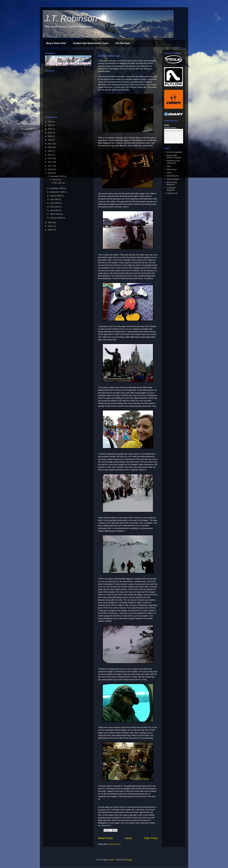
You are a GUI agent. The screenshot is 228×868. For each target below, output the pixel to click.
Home (128, 838)
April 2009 (55, 210)
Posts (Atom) (115, 844)
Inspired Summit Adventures (173, 162)
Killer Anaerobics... (171, 126)
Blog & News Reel (56, 43)
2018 (50, 140)
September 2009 (57, 192)
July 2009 (54, 199)
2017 (50, 144)
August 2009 (56, 196)
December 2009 (57, 176)
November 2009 (57, 188)
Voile (169, 166)
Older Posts (151, 838)
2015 (50, 151)
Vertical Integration (174, 152)
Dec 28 (56, 180)
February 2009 (57, 218)
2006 (50, 230)
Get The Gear (123, 43)
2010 (50, 169)
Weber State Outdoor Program (174, 156)
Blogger (129, 860)
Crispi (169, 173)
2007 (50, 226)
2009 (50, 173)
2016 (50, 147)
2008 (50, 222)
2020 (50, 133)
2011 (50, 166)
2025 (50, 122)
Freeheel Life (172, 193)
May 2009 (55, 207)
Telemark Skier (173, 179)
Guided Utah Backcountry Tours (91, 43)
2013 (50, 158)
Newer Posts (105, 838)
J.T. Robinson (71, 18)
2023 (50, 125)
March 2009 (55, 214)
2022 (50, 129)
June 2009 (55, 203)
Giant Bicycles (172, 176)
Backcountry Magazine (172, 183)
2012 (50, 162)
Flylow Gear (172, 169)
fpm (113, 860)
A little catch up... (110, 56)
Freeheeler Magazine (171, 189)
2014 (50, 155)
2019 (50, 136)
